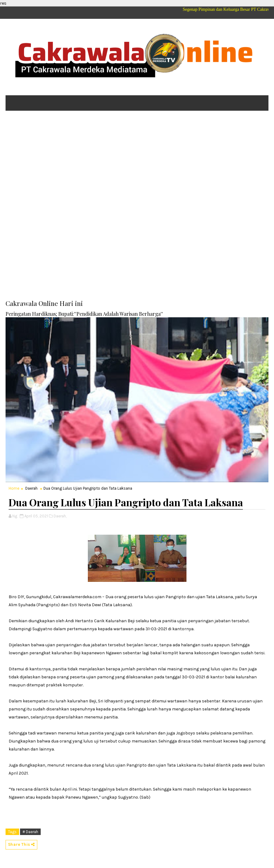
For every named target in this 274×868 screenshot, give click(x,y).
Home (14, 488)
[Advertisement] (137, 163)
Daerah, (60, 516)
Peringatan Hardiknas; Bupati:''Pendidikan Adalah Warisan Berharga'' (84, 314)
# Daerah (30, 832)
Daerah (31, 488)
